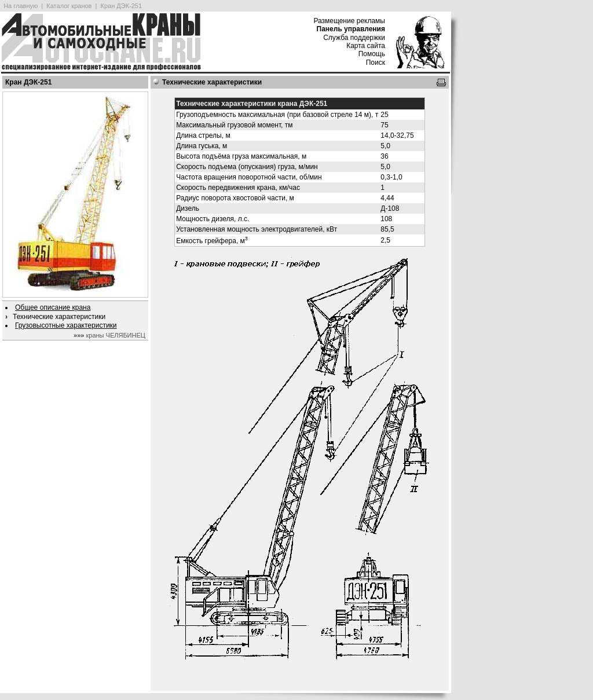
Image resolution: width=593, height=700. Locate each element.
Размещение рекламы (349, 21)
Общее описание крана (53, 307)
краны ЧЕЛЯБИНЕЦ (115, 335)
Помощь (372, 54)
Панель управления (351, 29)
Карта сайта (366, 46)
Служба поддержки (354, 38)
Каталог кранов (69, 6)
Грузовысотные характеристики (66, 325)
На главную (21, 6)
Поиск (376, 63)
